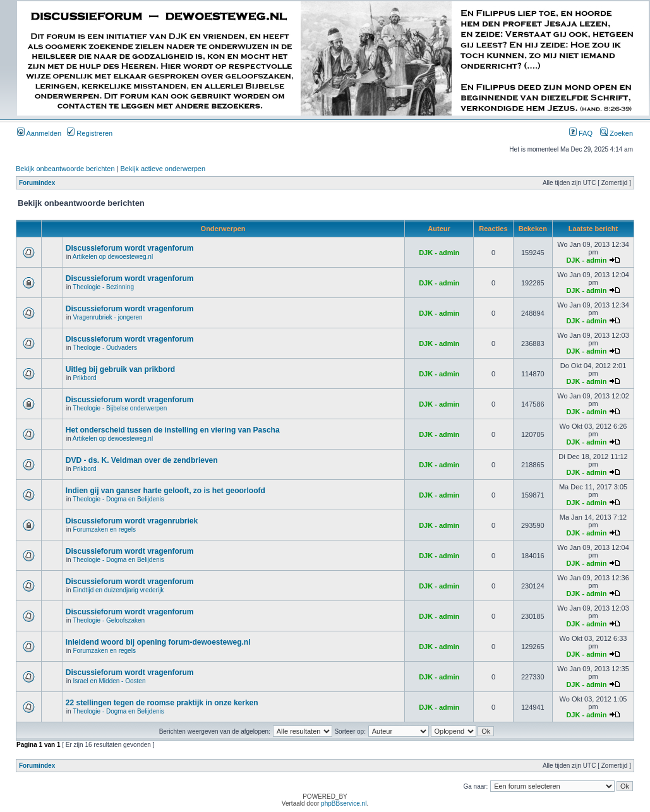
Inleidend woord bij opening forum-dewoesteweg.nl (158, 642)
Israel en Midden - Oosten (109, 681)
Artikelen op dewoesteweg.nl (113, 257)
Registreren (90, 133)
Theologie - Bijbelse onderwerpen (120, 408)
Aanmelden (39, 133)
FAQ (581, 133)
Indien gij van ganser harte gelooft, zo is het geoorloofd (166, 491)
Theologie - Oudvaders (105, 348)
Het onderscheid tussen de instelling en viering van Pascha (173, 430)
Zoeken (617, 133)
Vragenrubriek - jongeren (107, 317)
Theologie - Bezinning (103, 287)
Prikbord (84, 378)
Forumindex (37, 183)
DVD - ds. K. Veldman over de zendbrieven (142, 460)
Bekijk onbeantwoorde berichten (65, 169)
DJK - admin (439, 253)
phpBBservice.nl (344, 803)
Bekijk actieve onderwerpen (163, 169)
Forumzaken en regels (104, 529)
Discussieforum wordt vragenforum (130, 248)
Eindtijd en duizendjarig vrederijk (118, 590)
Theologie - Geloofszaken (109, 620)
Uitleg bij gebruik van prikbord (120, 369)
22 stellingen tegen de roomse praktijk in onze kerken (162, 703)
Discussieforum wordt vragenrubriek (132, 521)
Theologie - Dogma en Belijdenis (118, 499)
